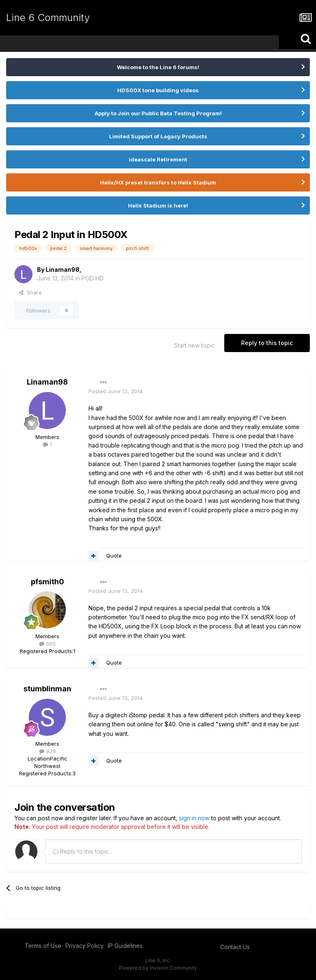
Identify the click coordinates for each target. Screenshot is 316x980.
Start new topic (194, 345)
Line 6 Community (48, 17)
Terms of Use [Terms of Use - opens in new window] (43, 946)
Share (30, 292)
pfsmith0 (48, 582)
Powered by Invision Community (158, 968)
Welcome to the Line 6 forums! (158, 67)
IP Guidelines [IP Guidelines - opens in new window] (125, 946)
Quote (114, 555)
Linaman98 (63, 269)
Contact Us (235, 947)
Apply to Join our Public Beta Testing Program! (158, 113)
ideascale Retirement (158, 159)
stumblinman (47, 689)
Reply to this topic (267, 343)
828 (48, 751)
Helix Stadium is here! (158, 205)
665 (48, 644)
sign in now (194, 818)
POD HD (93, 278)
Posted (116, 391)
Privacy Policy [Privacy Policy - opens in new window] (85, 946)
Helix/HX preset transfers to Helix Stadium (158, 182)
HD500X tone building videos (158, 90)
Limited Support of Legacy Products (158, 136)
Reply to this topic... (82, 851)
